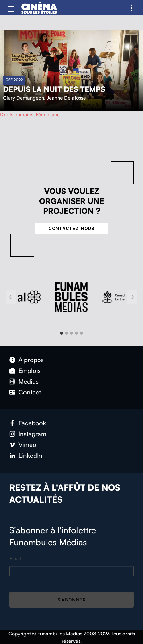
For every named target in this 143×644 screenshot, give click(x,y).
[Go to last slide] (11, 297)
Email (15, 558)
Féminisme (48, 114)
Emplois (30, 371)
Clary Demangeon (24, 98)
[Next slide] (132, 297)
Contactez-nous (71, 228)
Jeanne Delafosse (66, 98)
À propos (31, 360)
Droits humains (17, 114)
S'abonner (72, 600)
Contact (30, 392)
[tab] (62, 333)
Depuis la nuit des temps (54, 89)
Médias (29, 381)
